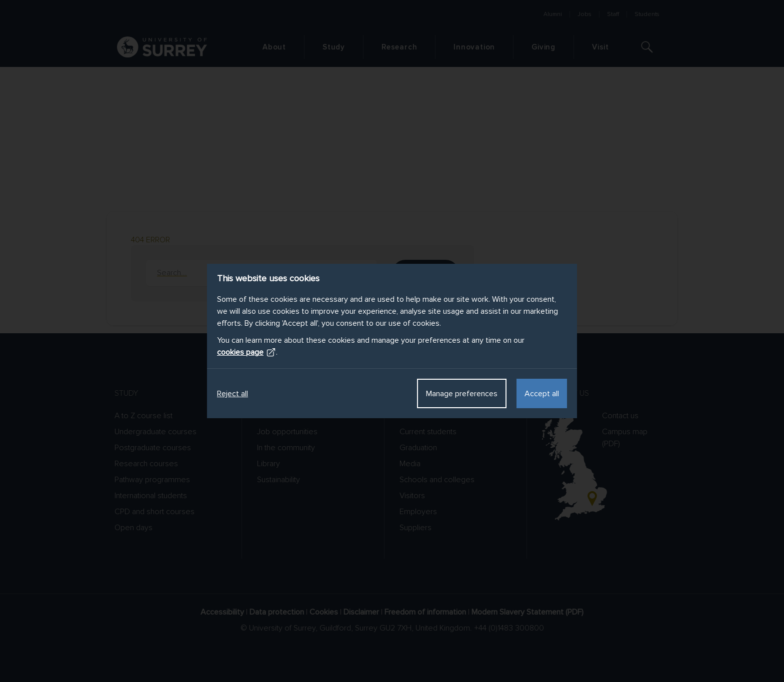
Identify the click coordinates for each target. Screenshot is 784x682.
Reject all (232, 394)
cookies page (246, 352)
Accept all (542, 394)
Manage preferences (462, 394)
